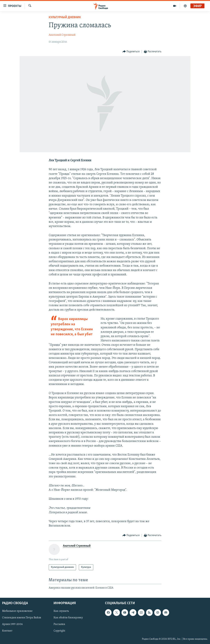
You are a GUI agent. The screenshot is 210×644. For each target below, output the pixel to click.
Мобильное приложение (17, 611)
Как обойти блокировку (68, 618)
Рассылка (59, 624)
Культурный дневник (65, 17)
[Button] (131, 52)
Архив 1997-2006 (12, 624)
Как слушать (61, 611)
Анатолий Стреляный (62, 35)
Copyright (59, 631)
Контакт (7, 631)
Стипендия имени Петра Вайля (22, 618)
